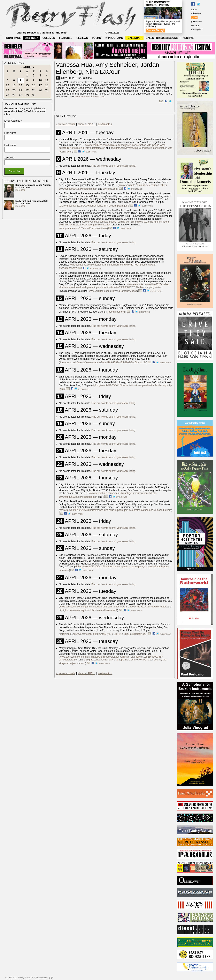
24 (40, 90)
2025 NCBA (32, 38)
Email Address (13, 121)
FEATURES (66, 38)
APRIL (27, 67)
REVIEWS (82, 38)
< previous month (65, 124)
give (194, 17)
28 (21, 95)
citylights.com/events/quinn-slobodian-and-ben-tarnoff (88, 610)
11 (47, 80)
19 (7, 90)
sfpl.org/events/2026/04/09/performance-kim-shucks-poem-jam (94, 206)
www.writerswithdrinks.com (90, 97)
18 (47, 85)
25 (47, 90)
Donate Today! (155, 30)
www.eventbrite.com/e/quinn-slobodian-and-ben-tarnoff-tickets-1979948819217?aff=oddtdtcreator (113, 607)
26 (7, 95)
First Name (10, 133)
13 (14, 85)
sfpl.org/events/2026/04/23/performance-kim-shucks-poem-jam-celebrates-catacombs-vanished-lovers (115, 510)
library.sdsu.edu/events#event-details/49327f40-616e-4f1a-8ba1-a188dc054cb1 (103, 634)
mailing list (197, 29)
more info (20, 190)
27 (14, 95)
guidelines (196, 22)
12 (7, 85)
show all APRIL (86, 124)
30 (34, 95)
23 (34, 90)
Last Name (10, 145)
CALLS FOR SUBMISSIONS (162, 38)
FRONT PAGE (13, 38)
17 (40, 85)
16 (34, 85)
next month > (105, 124)
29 (27, 95)
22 (27, 90)
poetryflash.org (117, 312)
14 (21, 85)
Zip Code (9, 158)
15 (27, 85)
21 (21, 90)
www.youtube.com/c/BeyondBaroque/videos (83, 228)
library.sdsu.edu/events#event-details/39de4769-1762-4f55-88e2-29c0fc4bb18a (103, 362)
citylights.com (110, 189)
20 (14, 90)
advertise (196, 13)
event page (91, 152)
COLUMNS (49, 38)
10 (40, 80)
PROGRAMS (114, 38)
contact (195, 25)
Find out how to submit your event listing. (114, 166)
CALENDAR (135, 38)
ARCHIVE (188, 38)
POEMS (96, 38)
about (194, 9)
